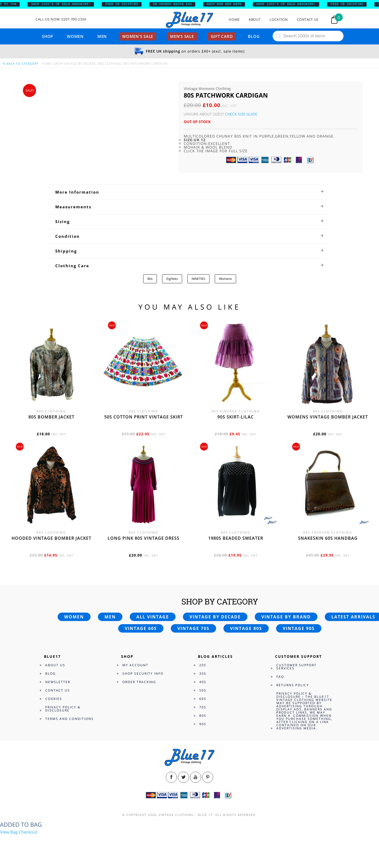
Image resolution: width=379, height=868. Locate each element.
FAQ (280, 677)
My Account (135, 665)
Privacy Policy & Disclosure (63, 709)
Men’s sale (182, 36)
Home (234, 20)
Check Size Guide (241, 114)
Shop (48, 36)
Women (75, 36)
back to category (21, 64)
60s (203, 699)
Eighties (172, 279)
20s (203, 665)
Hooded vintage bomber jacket (51, 538)
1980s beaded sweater (236, 538)
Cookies (54, 699)
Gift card (222, 36)
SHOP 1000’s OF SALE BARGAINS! (65, 4)
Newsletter (58, 682)
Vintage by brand (286, 617)
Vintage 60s (141, 628)
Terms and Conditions (69, 719)
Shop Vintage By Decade (75, 64)
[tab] (190, 192)
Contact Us (308, 20)
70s (203, 707)
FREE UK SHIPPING (126, 4)
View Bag (9, 832)
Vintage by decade (215, 617)
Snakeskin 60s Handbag (328, 538)
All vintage (153, 617)
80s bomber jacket (51, 417)
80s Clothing (110, 64)
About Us (55, 665)
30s (203, 673)
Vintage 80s (246, 628)
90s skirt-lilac (236, 417)
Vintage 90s (299, 628)
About (255, 20)
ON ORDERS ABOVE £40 (177, 4)
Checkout (28, 832)
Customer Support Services (296, 667)
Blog (254, 36)
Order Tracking (139, 682)
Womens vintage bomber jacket (328, 417)
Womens (225, 279)
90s (203, 724)
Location (279, 20)
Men (102, 36)
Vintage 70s (193, 628)
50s (203, 690)
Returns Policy (293, 685)
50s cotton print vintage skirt (144, 417)
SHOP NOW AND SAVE (229, 4)
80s (150, 279)
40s (203, 682)
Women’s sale (138, 36)
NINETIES (198, 279)
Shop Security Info (143, 673)
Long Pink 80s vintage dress (144, 538)
